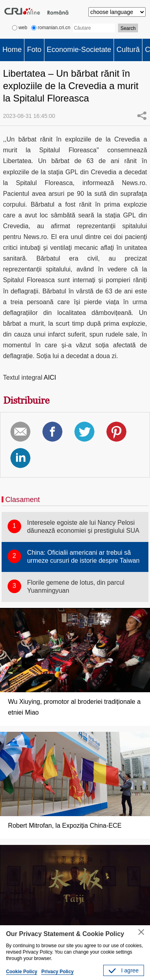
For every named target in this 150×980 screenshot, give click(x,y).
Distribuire (26, 400)
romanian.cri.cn (51, 28)
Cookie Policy (22, 972)
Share (142, 116)
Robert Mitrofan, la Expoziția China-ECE (65, 826)
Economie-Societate (79, 50)
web (20, 28)
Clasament (22, 500)
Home (12, 50)
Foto (34, 50)
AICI (50, 377)
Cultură (128, 50)
